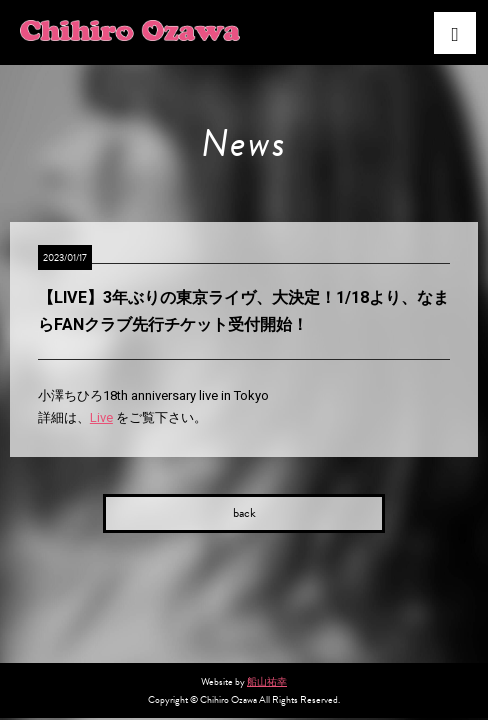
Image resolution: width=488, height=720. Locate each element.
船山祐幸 (267, 681)
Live (101, 417)
